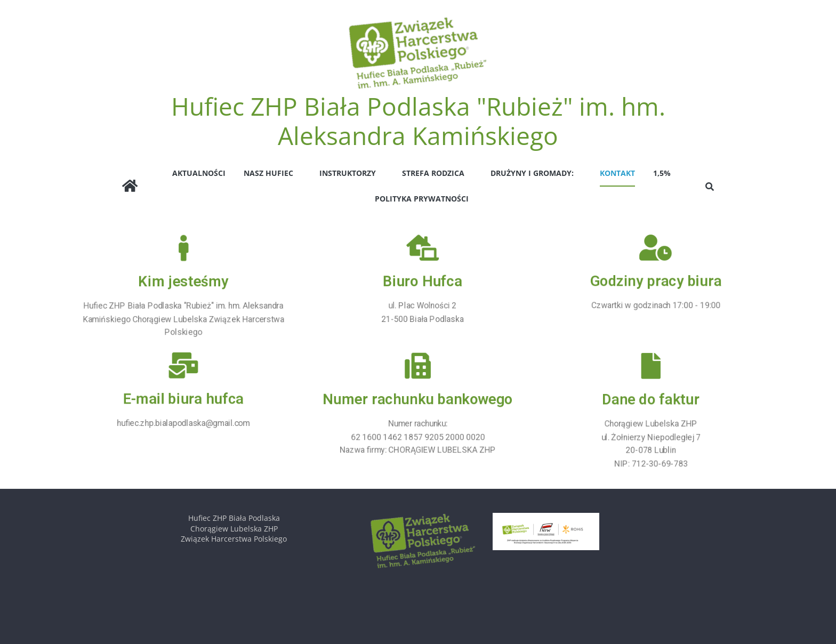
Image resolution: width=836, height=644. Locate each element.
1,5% (662, 173)
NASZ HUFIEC (268, 173)
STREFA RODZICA (433, 173)
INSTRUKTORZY (348, 173)
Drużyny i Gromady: (532, 173)
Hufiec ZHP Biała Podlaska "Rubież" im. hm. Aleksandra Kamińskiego (418, 121)
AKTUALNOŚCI (199, 173)
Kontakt (617, 173)
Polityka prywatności (422, 199)
